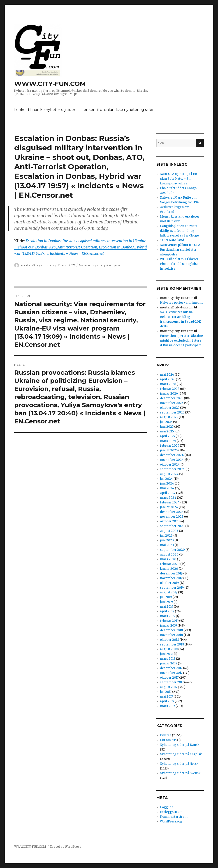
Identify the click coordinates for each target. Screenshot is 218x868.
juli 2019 (166, 597)
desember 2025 (172, 398)
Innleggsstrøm (171, 812)
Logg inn (167, 807)
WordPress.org (171, 821)
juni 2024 (167, 483)
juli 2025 (166, 422)
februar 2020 (170, 564)
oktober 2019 (169, 583)
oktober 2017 (169, 678)
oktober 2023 (170, 521)
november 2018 (171, 635)
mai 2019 (167, 607)
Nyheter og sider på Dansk (180, 745)
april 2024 (168, 493)
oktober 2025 (170, 408)
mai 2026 (167, 375)
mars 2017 (167, 706)
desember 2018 (171, 630)
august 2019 (169, 592)
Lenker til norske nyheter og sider (45, 110)
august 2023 (169, 531)
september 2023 (172, 526)
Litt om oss (168, 740)
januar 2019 (168, 626)
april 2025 (167, 436)
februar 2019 (169, 621)
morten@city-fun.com (37, 265)
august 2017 (169, 687)
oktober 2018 (169, 640)
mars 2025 (168, 441)
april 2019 (167, 611)
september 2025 (172, 412)
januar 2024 (169, 507)
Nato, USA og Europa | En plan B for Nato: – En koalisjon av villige (179, 179)
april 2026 (168, 379)
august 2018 (169, 649)
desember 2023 (172, 512)
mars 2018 (168, 659)
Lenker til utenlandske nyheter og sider (118, 110)
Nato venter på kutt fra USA (180, 245)
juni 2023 (167, 540)
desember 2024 (172, 455)
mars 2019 (168, 616)
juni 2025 (167, 427)
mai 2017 (166, 697)
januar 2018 (169, 663)
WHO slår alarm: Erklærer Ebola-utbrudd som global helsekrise (179, 264)
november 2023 (172, 517)
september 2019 (172, 588)
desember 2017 (171, 668)
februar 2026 (170, 389)
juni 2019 (166, 602)
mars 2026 (168, 384)
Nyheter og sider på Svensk (180, 773)
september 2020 (172, 550)
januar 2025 (169, 450)
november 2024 (172, 460)
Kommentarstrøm (174, 817)
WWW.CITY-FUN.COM (50, 84)
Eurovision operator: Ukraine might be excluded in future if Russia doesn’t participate (181, 341)
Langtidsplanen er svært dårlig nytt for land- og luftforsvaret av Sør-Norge (179, 231)
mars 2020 (168, 559)
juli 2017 (166, 692)
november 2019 (171, 578)
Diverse (166, 735)
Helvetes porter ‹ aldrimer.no (182, 303)
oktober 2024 (170, 465)
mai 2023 (167, 545)
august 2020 (169, 555)
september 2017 (172, 682)
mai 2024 (167, 488)
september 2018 (172, 644)
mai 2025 (167, 431)
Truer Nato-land (172, 240)
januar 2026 (169, 394)
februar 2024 (170, 502)
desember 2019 (171, 573)
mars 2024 (168, 498)
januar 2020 (169, 569)
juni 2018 (167, 654)
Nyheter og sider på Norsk (179, 764)
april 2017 (167, 701)
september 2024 (172, 469)
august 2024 (169, 474)
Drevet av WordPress (66, 847)
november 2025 (172, 403)
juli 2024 (166, 479)
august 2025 (169, 417)
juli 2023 (166, 536)
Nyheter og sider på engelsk (100, 265)
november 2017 (171, 673)
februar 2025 (170, 446)
